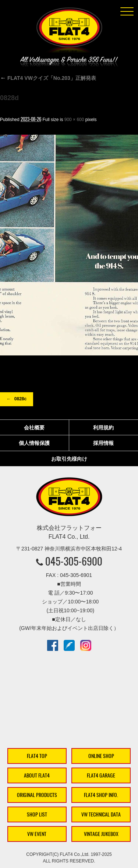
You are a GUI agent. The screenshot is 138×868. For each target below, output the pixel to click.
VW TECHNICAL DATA (101, 814)
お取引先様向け (69, 459)
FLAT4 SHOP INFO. (101, 795)
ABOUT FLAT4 (37, 775)
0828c (20, 399)
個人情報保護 (34, 443)
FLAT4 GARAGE (101, 775)
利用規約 (103, 428)
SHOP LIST (37, 814)
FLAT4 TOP (37, 756)
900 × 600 (74, 120)
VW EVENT (37, 834)
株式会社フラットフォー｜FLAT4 (69, 32)
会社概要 (34, 428)
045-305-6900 (74, 561)
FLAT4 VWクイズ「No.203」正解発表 (48, 78)
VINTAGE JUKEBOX (101, 834)
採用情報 (103, 443)
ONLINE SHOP (101, 756)
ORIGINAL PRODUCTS (37, 795)
